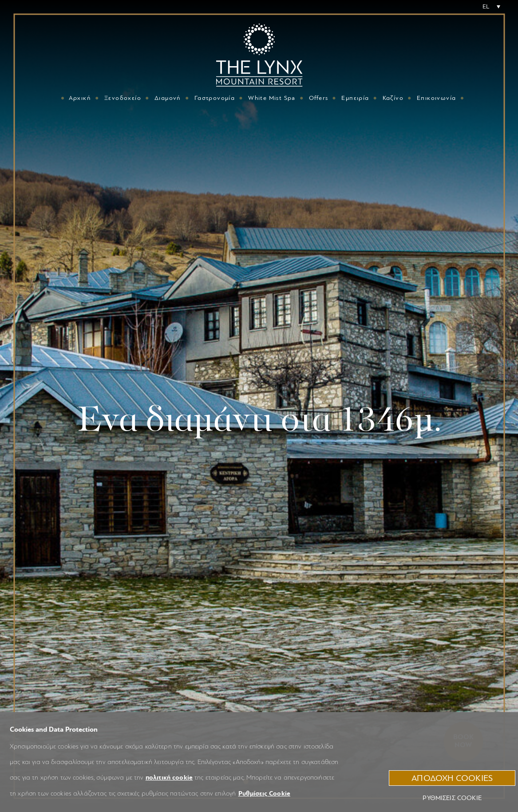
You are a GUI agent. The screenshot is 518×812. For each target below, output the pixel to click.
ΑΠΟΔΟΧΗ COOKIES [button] (452, 778)
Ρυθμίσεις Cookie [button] (264, 794)
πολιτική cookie (169, 778)
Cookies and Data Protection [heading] (54, 729)
